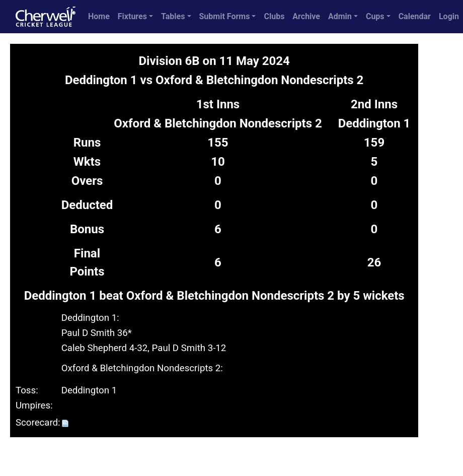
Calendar (415, 16)
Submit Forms (225, 16)
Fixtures (132, 16)
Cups (375, 16)
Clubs (274, 16)
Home (99, 16)
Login (449, 16)
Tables (173, 16)
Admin (340, 16)
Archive (306, 16)
